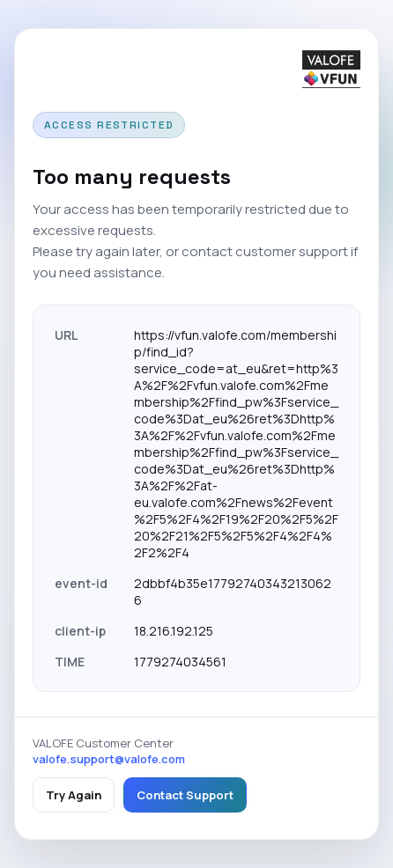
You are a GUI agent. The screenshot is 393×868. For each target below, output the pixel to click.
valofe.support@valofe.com (109, 759)
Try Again (74, 795)
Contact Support (185, 795)
